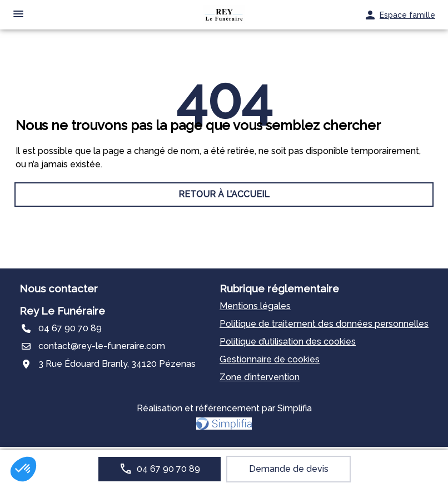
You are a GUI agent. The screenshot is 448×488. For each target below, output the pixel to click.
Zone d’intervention (260, 377)
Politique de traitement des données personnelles (324, 324)
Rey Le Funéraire (62, 311)
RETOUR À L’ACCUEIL (224, 194)
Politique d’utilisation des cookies (288, 342)
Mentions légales (255, 306)
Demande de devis (289, 469)
